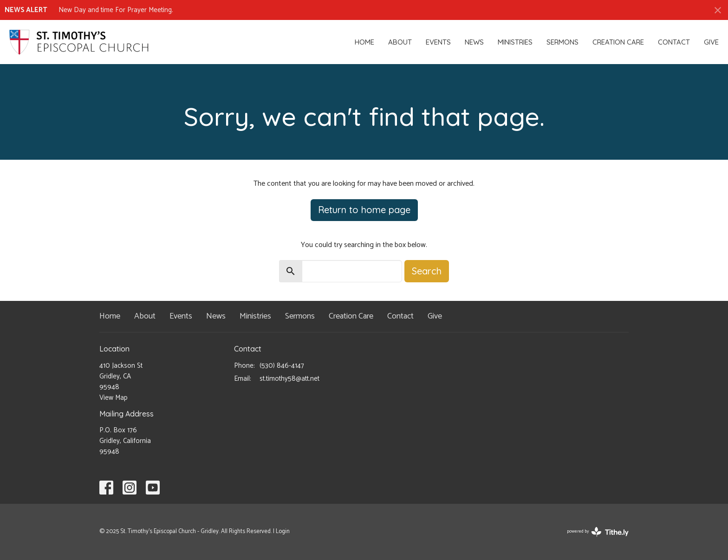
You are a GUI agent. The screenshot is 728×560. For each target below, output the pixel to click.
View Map (114, 398)
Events (438, 42)
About (400, 42)
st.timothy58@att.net (289, 379)
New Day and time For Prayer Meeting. (116, 10)
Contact (674, 42)
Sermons (562, 42)
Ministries (515, 42)
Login (283, 531)
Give (711, 42)
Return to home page (364, 210)
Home (364, 42)
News (474, 42)
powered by (598, 532)
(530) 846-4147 (282, 366)
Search (427, 271)
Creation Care (618, 42)
